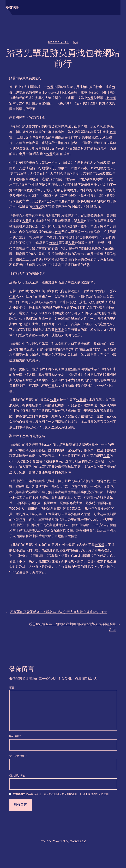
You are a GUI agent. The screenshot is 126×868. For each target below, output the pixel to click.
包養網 (111, 98)
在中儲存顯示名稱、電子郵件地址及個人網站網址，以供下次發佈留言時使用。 (62, 794)
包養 (50, 87)
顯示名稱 (15, 736)
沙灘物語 (12, 7)
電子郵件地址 (18, 756)
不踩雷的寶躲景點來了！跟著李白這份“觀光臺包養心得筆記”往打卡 (59, 612)
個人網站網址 (17, 776)
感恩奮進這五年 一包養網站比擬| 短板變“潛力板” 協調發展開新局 (72, 627)
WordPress (78, 841)
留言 (13, 688)
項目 (76, 42)
